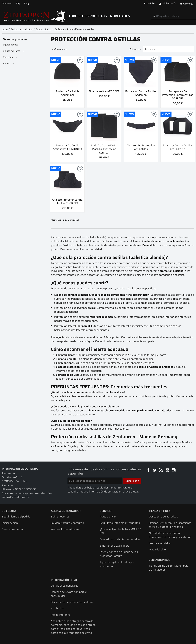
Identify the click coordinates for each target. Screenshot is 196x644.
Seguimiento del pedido (16, 517)
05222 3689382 (25, 489)
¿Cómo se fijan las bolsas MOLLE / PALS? (120, 531)
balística (82, 245)
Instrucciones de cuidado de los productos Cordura (119, 554)
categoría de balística (172, 275)
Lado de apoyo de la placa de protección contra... (104, 149)
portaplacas (135, 237)
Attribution (57, 608)
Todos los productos (88, 16)
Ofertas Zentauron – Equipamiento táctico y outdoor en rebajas (170, 525)
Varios (6, 64)
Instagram (174, 471)
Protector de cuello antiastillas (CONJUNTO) (67, 147)
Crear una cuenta (12, 529)
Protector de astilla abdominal (67, 93)
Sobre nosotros (60, 517)
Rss (161, 471)
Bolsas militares (12, 51)
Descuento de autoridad (163, 517)
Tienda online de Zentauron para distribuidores (169, 568)
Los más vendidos (160, 543)
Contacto (7, 3)
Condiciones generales (65, 586)
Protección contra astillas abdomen (141, 93)
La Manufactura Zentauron (67, 523)
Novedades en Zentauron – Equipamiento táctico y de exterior (170, 535)
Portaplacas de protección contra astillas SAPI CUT (178, 95)
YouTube (168, 471)
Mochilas (8, 57)
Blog (26, 3)
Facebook (149, 471)
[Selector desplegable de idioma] (150, 3)
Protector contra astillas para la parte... (178, 147)
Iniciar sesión (10, 523)
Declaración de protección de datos (72, 602)
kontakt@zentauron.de (16, 497)
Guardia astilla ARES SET (104, 91)
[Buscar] (174, 16)
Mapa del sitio (157, 550)
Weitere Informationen (65, 529)
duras (97, 299)
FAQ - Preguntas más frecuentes (120, 523)
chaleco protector (155, 237)
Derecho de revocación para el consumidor (69, 594)
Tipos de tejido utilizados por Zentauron (117, 564)
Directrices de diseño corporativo (120, 539)
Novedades (120, 16)
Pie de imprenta (60, 615)
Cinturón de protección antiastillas (141, 147)
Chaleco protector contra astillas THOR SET (67, 201)
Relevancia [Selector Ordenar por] (169, 49)
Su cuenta (9, 511)
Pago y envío (108, 517)
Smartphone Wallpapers (115, 546)
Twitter (155, 471)
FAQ (18, 3)
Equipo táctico (11, 45)
